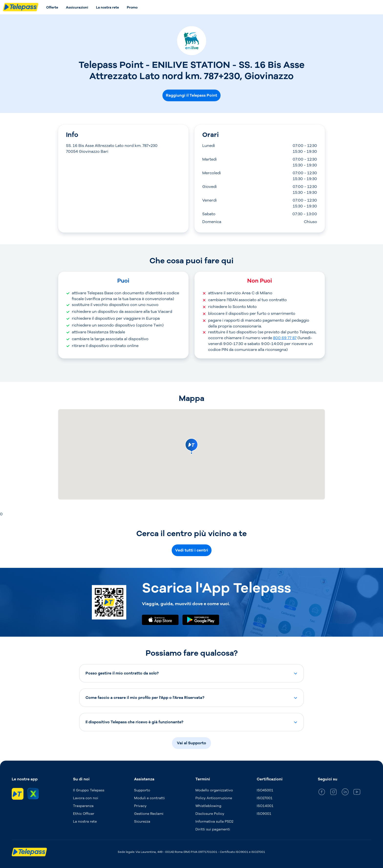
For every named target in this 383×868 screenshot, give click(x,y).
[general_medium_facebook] (322, 793)
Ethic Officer (84, 814)
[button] (191, 673)
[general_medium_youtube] (357, 793)
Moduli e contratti (149, 798)
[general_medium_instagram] (333, 793)
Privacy (140, 806)
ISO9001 (264, 814)
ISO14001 (265, 806)
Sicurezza (142, 822)
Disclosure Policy (210, 814)
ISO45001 (265, 790)
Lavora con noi (86, 798)
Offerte (52, 7)
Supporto (142, 790)
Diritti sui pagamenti (213, 829)
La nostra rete (107, 7)
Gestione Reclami (149, 814)
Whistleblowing (208, 806)
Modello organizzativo (214, 790)
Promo (132, 7)
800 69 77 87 (285, 338)
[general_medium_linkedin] (345, 793)
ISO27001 (265, 798)
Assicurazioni (77, 7)
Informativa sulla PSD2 (214, 822)
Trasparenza (83, 806)
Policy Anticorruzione (214, 798)
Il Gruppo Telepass (89, 790)
